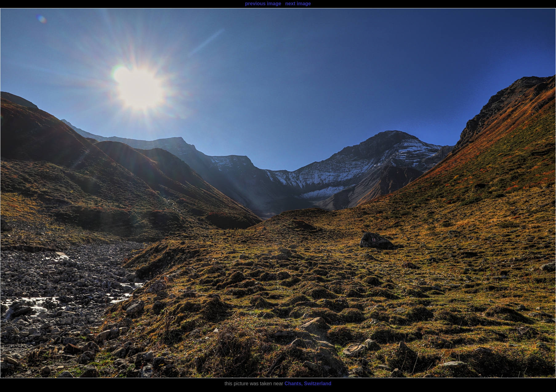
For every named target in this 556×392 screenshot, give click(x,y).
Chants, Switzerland (308, 384)
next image (298, 4)
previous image (263, 4)
